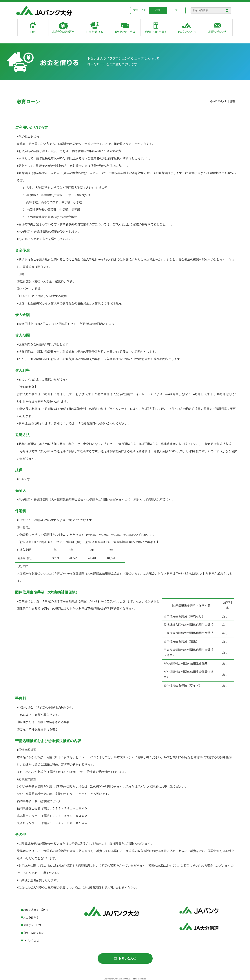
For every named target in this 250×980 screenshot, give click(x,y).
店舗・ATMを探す (33, 933)
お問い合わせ (125, 958)
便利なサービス (31, 925)
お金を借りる (30, 918)
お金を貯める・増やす (35, 910)
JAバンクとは (30, 941)
